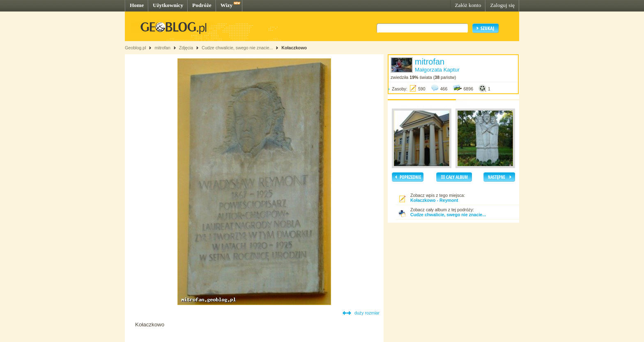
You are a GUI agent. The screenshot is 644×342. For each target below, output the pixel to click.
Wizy (227, 5)
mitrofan (162, 48)
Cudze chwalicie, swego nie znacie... (238, 48)
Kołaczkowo (294, 48)
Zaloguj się (502, 5)
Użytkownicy (168, 5)
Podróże (202, 5)
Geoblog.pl (136, 48)
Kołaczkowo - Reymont (434, 200)
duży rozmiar (367, 313)
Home (137, 5)
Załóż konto (468, 5)
